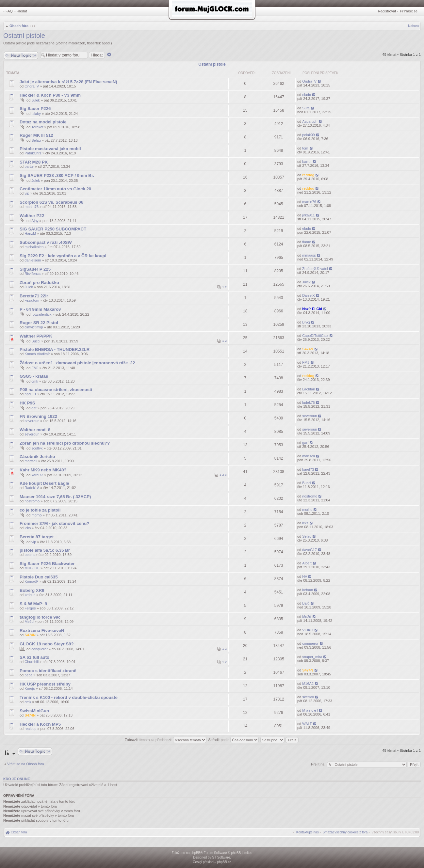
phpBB (195, 853)
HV (305, 576)
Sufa (306, 108)
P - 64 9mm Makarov (40, 309)
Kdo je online (17, 779)
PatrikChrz (33, 153)
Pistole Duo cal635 (39, 577)
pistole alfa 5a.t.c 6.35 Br (45, 550)
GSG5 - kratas (34, 376)
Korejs (30, 688)
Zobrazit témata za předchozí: (166, 740)
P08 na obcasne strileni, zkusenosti (56, 390)
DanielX (309, 295)
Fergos (30, 608)
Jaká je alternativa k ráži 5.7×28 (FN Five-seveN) (68, 82)
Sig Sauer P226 (35, 109)
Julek (36, 100)
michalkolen (34, 247)
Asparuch (310, 121)
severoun (32, 421)
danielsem (33, 260)
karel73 (37, 475)
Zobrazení (281, 73)
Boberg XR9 (32, 590)
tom (305, 148)
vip (27, 193)
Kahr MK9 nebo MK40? (43, 470)
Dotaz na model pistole (43, 122)
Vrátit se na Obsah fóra (26, 764)
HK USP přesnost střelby (45, 684)
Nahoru (413, 26)
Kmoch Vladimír (37, 354)
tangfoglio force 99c (40, 617)
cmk (35, 381)
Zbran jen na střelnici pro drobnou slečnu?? (65, 443)
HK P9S (27, 403)
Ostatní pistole (24, 36)
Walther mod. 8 (35, 430)
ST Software (221, 857)
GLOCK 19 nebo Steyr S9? (47, 644)
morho (36, 515)
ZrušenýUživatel (315, 269)
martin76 (32, 207)
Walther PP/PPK (36, 336)
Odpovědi (247, 73)
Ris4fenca (33, 274)
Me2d (29, 622)
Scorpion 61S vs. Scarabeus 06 (51, 202)
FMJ (35, 368)
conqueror (40, 649)
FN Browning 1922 (38, 416)
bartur (29, 166)
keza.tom (32, 300)
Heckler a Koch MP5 (40, 724)
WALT (307, 724)
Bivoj (306, 322)
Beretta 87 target (37, 537)
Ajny (35, 221)
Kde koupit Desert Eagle (44, 483)
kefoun (30, 595)
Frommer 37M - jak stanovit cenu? (54, 523)
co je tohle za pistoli (40, 510)
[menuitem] (345, 832)
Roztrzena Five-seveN (42, 631)
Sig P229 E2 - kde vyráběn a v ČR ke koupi (63, 256)
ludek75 (309, 402)
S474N (308, 349)
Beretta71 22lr (34, 296)
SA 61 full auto (34, 657)
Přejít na (318, 764)
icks (28, 528)
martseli (31, 461)
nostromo (32, 501)
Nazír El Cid (312, 309)
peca (28, 675)
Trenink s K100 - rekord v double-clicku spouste (69, 697)
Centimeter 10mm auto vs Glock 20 (55, 189)
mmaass (309, 255)
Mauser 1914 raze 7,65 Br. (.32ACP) (55, 497)
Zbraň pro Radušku (39, 283)
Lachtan (309, 389)
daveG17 (310, 550)
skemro (308, 697)
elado (307, 95)
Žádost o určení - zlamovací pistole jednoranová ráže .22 (77, 363)
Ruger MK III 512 (36, 135)
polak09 (309, 135)
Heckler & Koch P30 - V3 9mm (50, 95)
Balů (306, 603)
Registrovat (387, 11)
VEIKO (308, 630)
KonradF (31, 581)
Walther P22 (32, 216)
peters (30, 555)
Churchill (32, 662)
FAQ (9, 11)
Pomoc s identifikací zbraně (48, 671)
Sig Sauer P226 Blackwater (47, 564)
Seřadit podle (233, 740)
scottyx (37, 448)
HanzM (30, 233)
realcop (30, 729)
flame (307, 242)
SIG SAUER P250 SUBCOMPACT (53, 229)
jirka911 (309, 215)
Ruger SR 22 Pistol (39, 323)
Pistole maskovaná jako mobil (50, 149)
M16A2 (308, 684)
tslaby (36, 114)
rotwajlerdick (41, 314)
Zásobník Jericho (37, 457)
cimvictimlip (34, 327)
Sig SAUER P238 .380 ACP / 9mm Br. (57, 175)
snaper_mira (312, 657)
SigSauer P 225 (35, 269)
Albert (307, 563)
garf (305, 443)
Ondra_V (32, 86)
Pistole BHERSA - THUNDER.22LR (55, 349)
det (34, 408)
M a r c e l (310, 710)
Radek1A (32, 488)
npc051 (30, 394)
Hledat (22, 11)
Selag (36, 140)
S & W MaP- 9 (33, 604)
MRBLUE (32, 568)
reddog (308, 175)
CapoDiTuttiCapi (315, 336)
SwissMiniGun (34, 711)
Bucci (36, 341)
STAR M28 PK (34, 162)
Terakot (37, 127)
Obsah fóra (19, 26)
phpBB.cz (224, 862)
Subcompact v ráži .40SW (46, 242)
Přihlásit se (409, 11)
